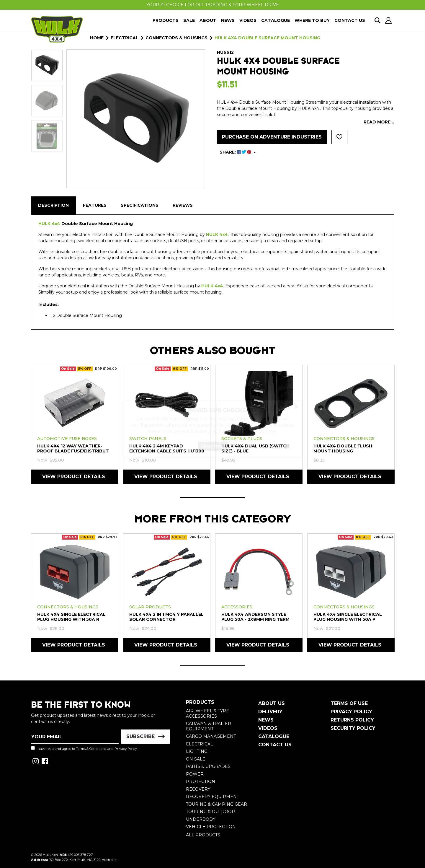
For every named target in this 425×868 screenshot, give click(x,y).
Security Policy (353, 728)
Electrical (200, 744)
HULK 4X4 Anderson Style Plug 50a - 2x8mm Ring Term (255, 617)
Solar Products (150, 607)
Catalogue (276, 20)
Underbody (201, 819)
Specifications (140, 205)
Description (53, 205)
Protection (201, 781)
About (208, 20)
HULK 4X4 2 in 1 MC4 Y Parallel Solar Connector (166, 617)
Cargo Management (211, 736)
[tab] (53, 205)
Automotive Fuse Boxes (67, 439)
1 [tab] (212, 497)
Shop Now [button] (212, 452)
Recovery (198, 789)
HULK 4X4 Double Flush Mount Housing (343, 448)
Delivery (270, 712)
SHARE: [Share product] (236, 152)
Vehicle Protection (211, 827)
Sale (189, 20)
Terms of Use (349, 703)
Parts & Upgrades (208, 766)
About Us (272, 703)
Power (195, 774)
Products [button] (166, 20)
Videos (248, 20)
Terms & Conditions (91, 749)
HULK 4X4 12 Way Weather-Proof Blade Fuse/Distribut (73, 448)
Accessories (237, 607)
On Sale (196, 759)
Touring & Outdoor (210, 812)
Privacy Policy (126, 749)
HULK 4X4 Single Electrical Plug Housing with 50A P (348, 617)
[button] (339, 137)
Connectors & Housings (344, 439)
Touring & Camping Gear (216, 804)
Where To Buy (312, 20)
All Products (203, 835)
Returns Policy (352, 720)
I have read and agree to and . (84, 748)
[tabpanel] (75, 424)
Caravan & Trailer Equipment (209, 726)
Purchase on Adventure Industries (272, 137)
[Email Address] (75, 737)
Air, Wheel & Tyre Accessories (207, 714)
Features (95, 205)
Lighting (197, 751)
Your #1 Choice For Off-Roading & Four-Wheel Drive (213, 5)
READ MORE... (379, 122)
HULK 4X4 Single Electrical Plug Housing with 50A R (71, 617)
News (228, 20)
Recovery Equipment (212, 797)
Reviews (183, 205)
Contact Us (350, 20)
